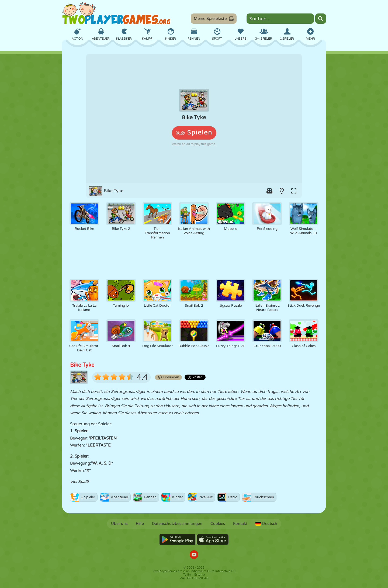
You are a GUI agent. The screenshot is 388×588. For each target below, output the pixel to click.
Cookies (218, 524)
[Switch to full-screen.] (294, 191)
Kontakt (240, 524)
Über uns (119, 524)
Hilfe (140, 524)
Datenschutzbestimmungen (177, 524)
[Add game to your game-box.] (269, 191)
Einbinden (168, 377)
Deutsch (266, 524)
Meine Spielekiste (214, 19)
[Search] (321, 19)
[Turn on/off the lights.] (282, 191)
